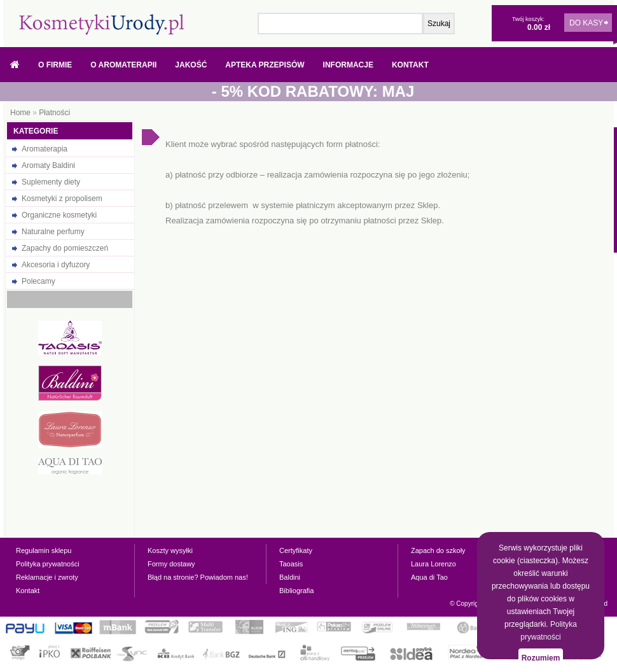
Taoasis (291, 564)
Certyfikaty (296, 550)
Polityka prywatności (48, 564)
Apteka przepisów (265, 65)
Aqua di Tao (429, 577)
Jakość (191, 65)
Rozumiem (541, 658)
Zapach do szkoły (438, 550)
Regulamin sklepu (44, 550)
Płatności (54, 113)
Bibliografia (296, 591)
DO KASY (586, 23)
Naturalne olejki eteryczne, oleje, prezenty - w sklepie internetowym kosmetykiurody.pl (102, 24)
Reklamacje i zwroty (47, 577)
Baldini (290, 577)
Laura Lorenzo (433, 564)
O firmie (55, 65)
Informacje (348, 65)
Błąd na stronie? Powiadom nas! (198, 577)
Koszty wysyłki (170, 550)
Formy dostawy (171, 564)
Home (20, 113)
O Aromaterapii (123, 65)
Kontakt (410, 65)
